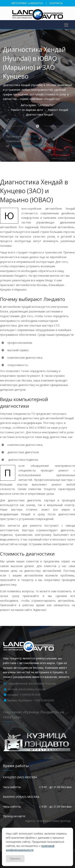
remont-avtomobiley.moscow (27, 689)
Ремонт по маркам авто (27, 110)
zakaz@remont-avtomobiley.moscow (32, 684)
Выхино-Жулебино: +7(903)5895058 (31, 700)
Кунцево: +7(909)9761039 (24, 695)
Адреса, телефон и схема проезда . (49, 821)
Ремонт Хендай (58, 110)
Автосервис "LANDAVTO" (38, 105)
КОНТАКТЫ (56, 3)
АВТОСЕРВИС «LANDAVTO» (27, 3)
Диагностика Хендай (39, 114)
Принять (15, 859)
